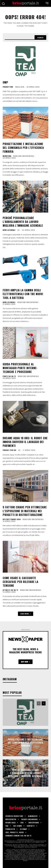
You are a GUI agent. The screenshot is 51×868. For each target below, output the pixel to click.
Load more (26, 614)
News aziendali (9, 230)
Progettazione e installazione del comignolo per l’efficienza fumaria (23, 148)
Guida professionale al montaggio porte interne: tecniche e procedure (20, 368)
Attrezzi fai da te (10, 590)
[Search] (40, 37)
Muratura (7, 156)
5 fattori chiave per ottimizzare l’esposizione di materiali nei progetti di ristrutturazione (25, 511)
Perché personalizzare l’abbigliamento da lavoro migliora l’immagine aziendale (23, 222)
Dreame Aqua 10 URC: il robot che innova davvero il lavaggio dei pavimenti (25, 442)
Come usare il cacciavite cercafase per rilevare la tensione (21, 582)
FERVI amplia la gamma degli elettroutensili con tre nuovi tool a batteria (23, 294)
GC (18, 230)
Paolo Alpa (20, 87)
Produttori (8, 87)
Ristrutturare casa (12, 519)
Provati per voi (10, 450)
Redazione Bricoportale (24, 156)
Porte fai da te (9, 376)
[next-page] (44, 703)
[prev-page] (39, 703)
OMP (5, 82)
